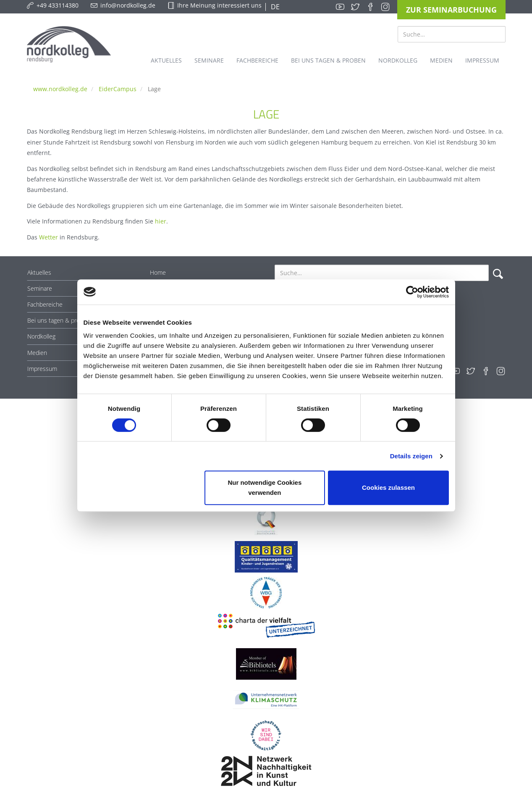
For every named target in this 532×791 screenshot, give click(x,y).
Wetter (48, 237)
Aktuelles (39, 272)
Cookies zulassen (388, 487)
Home (158, 272)
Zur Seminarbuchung (451, 10)
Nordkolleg (41, 336)
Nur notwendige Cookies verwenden (265, 487)
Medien (37, 353)
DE (274, 7)
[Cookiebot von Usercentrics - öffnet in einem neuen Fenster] (412, 292)
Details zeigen (411, 456)
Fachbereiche (45, 304)
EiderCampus (118, 89)
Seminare (40, 288)
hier (161, 221)
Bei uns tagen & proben (59, 320)
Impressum (42, 369)
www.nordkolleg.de (60, 89)
